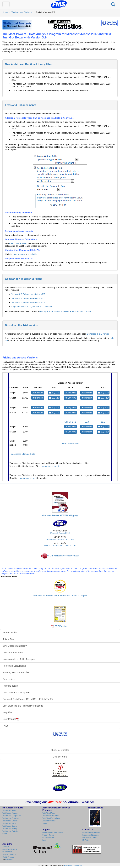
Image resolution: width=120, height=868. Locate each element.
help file (33, 254)
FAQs (6, 726)
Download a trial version (98, 334)
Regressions (9, 679)
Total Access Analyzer (10, 813)
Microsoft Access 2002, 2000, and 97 (60, 546)
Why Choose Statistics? (15, 646)
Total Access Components (12, 816)
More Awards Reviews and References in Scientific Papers (60, 595)
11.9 (103, 422)
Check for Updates (60, 750)
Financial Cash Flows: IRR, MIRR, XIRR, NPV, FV (28, 699)
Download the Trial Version (22, 325)
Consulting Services (10, 849)
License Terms (60, 757)
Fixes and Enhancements (21, 105)
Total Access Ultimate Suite (22, 454)
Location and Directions (91, 835)
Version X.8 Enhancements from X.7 (28, 294)
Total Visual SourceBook (51, 818)
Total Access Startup (10, 829)
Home (5, 12)
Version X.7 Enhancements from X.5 (28, 298)
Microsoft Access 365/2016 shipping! (60, 515)
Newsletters (9, 860)
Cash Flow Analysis (18, 243)
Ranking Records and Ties (16, 672)
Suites (5, 834)
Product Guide (10, 633)
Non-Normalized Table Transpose (20, 659)
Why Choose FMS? (9, 854)
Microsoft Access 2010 (60, 533)
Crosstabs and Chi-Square (16, 692)
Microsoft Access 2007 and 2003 (60, 539)
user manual (19, 254)
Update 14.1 (70, 422)
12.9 (87, 422)
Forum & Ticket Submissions (53, 832)
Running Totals (10, 686)
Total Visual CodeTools (51, 816)
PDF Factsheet (62, 626)
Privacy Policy (69, 865)
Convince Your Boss (13, 653)
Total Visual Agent (49, 813)
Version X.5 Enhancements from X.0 (28, 302)
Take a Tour (9, 639)
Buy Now (38, 393)
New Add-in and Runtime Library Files (28, 64)
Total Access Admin (9, 810)
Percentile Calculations (14, 666)
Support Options (48, 835)
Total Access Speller (10, 826)
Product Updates (48, 838)
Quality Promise (8, 857)
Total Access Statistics (22, 12)
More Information (70, 444)
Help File (7, 712)
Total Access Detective (11, 818)
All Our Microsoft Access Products (63, 556)
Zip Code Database (49, 821)
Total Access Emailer (10, 821)
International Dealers (90, 838)
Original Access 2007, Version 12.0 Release (32, 307)
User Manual (11, 719)
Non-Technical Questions (91, 832)
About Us (6, 847)
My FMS (85, 840)
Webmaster (78, 865)
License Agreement (50, 466)
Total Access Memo (9, 823)
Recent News (7, 852)
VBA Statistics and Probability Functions (23, 706)
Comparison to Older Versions (24, 279)
